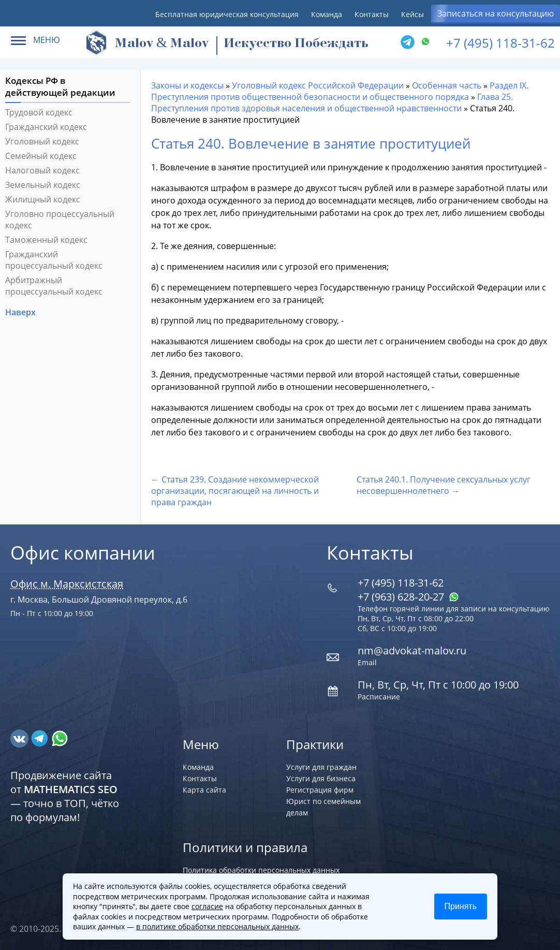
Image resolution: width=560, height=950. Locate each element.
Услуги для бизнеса (321, 778)
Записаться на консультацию (496, 13)
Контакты (372, 14)
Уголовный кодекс (42, 141)
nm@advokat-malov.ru (412, 651)
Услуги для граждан (321, 767)
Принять (461, 906)
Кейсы (412, 14)
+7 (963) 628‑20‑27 (408, 597)
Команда (327, 14)
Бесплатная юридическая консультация (227, 14)
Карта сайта (204, 790)
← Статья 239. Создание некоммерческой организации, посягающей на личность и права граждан (235, 491)
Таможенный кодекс (46, 240)
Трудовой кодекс (39, 112)
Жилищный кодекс (43, 199)
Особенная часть (447, 85)
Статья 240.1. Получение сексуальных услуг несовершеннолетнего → (444, 485)
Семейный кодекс (41, 156)
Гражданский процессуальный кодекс (54, 260)
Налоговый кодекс (42, 170)
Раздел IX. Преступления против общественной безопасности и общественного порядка (340, 91)
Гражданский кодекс (46, 127)
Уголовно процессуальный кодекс (60, 220)
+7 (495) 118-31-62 (500, 43)
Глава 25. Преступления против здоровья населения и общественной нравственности (332, 103)
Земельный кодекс (43, 185)
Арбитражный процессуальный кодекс (54, 286)
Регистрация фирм (320, 790)
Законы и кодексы (187, 85)
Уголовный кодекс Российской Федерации (318, 85)
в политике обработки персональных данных (217, 926)
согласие (207, 906)
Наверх (21, 312)
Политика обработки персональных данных (261, 870)
